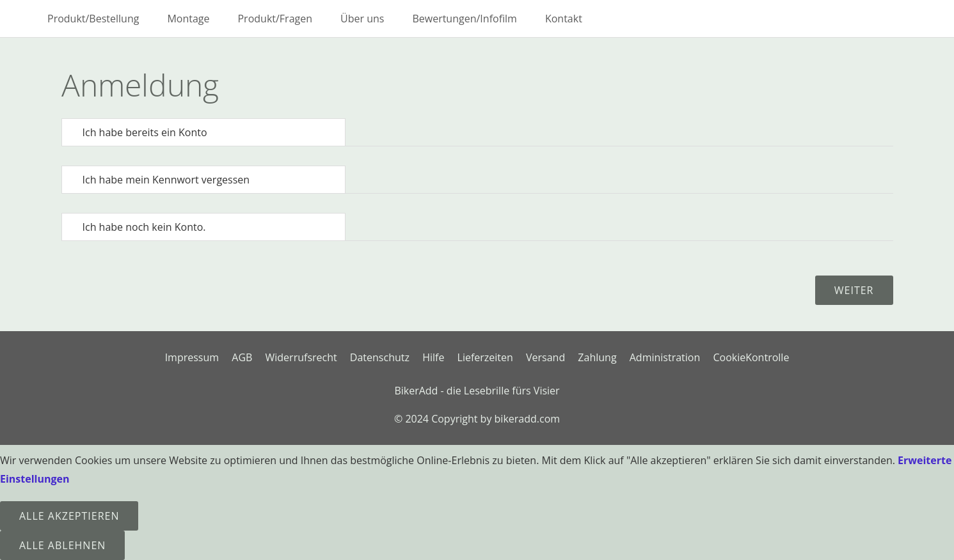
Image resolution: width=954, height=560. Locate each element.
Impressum (192, 357)
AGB (242, 357)
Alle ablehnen (62, 545)
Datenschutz (380, 357)
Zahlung (597, 357)
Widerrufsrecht (301, 357)
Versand (545, 357)
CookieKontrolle (751, 357)
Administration (665, 357)
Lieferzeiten (485, 357)
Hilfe (433, 357)
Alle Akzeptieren (69, 516)
